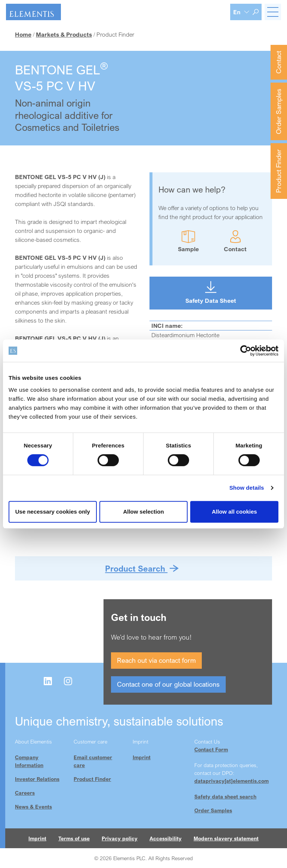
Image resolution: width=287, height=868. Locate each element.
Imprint (142, 757)
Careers (25, 793)
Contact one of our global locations (168, 684)
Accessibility (166, 838)
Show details (247, 488)
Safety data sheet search (225, 796)
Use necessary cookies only (53, 512)
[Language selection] (241, 12)
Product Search (136, 568)
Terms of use (74, 838)
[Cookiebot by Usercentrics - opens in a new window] (246, 351)
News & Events (33, 807)
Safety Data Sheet (211, 301)
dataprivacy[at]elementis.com (232, 781)
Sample (188, 249)
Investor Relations (37, 779)
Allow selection (143, 512)
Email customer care (93, 761)
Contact (278, 62)
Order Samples (278, 111)
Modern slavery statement (226, 838)
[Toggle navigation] (273, 12)
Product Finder (278, 171)
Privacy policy (120, 838)
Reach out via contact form (156, 660)
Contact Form (211, 749)
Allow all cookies (234, 512)
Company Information (29, 761)
